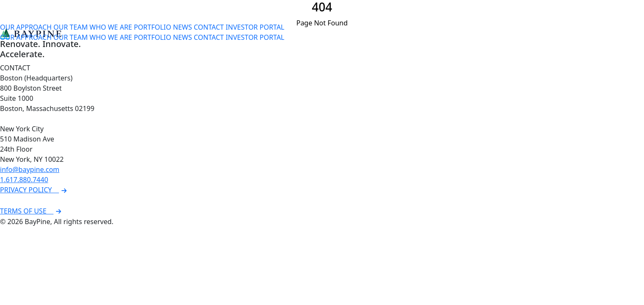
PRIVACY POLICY (35, 190)
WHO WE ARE (111, 27)
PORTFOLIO (153, 27)
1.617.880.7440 (24, 180)
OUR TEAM (71, 27)
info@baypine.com (30, 169)
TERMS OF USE (32, 211)
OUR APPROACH (26, 27)
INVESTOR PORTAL (255, 27)
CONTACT (209, 27)
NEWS (183, 27)
